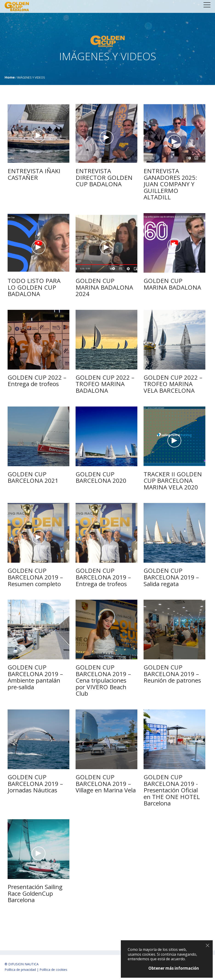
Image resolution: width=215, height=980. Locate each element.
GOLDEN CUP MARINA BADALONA (172, 284)
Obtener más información (174, 968)
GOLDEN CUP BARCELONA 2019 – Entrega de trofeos (103, 577)
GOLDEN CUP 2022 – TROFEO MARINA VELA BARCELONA (173, 384)
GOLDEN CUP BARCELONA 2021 (33, 477)
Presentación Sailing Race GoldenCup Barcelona (35, 893)
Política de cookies (53, 970)
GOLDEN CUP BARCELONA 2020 (101, 477)
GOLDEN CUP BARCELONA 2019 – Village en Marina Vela (106, 784)
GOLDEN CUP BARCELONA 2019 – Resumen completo (35, 577)
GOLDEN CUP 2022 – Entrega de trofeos (37, 381)
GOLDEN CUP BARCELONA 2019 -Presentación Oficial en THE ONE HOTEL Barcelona (172, 790)
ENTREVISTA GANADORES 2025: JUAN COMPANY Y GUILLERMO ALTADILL (170, 184)
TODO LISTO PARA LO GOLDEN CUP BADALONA (34, 287)
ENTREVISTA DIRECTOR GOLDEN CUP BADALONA (104, 177)
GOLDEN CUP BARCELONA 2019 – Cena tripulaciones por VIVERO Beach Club (103, 680)
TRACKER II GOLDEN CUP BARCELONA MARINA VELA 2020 (173, 481)
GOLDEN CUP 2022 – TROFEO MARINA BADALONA (105, 384)
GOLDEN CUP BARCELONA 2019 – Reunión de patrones (172, 674)
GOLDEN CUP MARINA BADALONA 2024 (104, 287)
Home (10, 77)
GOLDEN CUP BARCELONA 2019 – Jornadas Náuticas (35, 784)
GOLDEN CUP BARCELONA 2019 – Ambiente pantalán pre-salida (35, 677)
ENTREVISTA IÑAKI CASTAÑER (34, 174)
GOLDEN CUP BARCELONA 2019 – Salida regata (171, 577)
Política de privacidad (20, 970)
